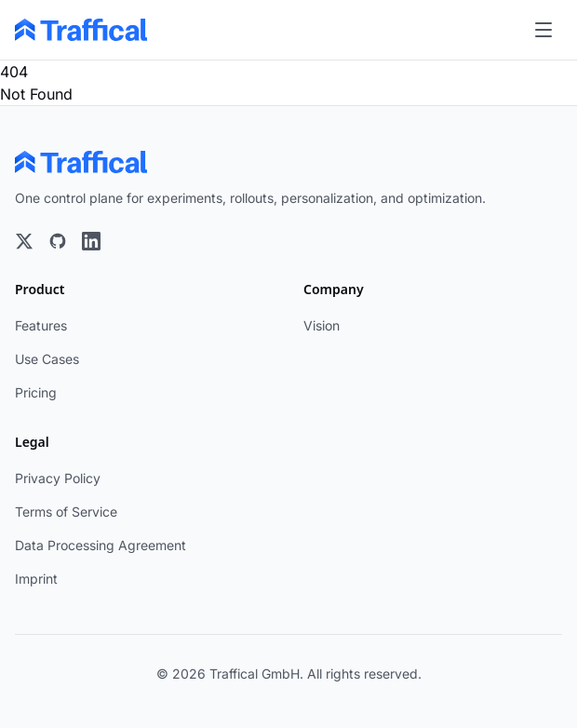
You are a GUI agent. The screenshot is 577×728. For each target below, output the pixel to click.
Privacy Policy (58, 478)
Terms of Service (66, 512)
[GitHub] (58, 241)
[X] (24, 241)
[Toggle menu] (543, 30)
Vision (322, 325)
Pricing (36, 392)
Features (41, 325)
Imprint (36, 579)
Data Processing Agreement (101, 545)
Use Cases (47, 359)
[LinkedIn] (91, 241)
